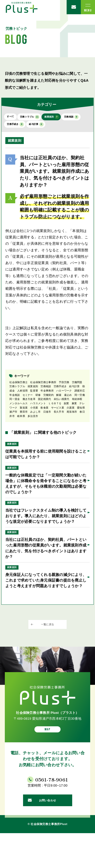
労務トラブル (37, 118)
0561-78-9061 (53, 809)
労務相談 (17, 127)
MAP (47, 756)
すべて (12, 118)
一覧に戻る (48, 648)
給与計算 (71, 127)
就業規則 (66, 118)
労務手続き (44, 127)
